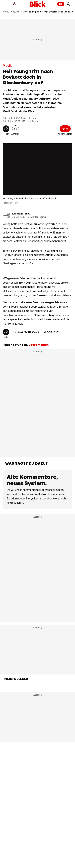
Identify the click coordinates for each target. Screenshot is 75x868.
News (16, 12)
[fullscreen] (37, 169)
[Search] (15, 4)
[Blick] (38, 4)
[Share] (6, 129)
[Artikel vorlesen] (16, 129)
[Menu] (7, 4)
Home (6, 12)
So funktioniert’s (52, 332)
